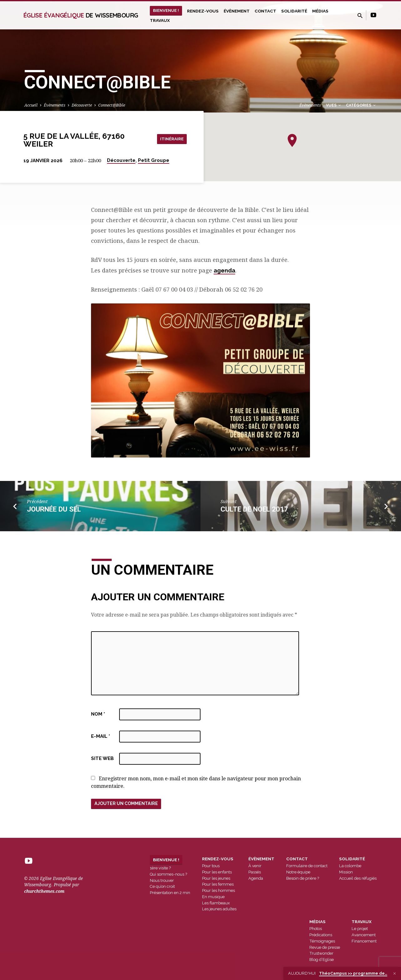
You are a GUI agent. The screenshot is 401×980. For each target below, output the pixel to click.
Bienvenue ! (166, 10)
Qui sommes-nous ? (168, 875)
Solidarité (294, 11)
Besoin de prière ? (303, 878)
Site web (102, 758)
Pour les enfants (217, 872)
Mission (346, 872)
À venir (255, 866)
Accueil (31, 105)
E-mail (101, 736)
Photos (316, 929)
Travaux (160, 20)
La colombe (350, 866)
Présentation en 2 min (170, 893)
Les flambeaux (216, 903)
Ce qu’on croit (162, 887)
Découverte (82, 105)
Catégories (361, 105)
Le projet (360, 929)
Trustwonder (321, 954)
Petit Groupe (154, 160)
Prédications (321, 935)
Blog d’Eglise (322, 960)
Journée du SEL (54, 509)
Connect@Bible (112, 105)
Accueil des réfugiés (358, 878)
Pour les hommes (218, 891)
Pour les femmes (218, 885)
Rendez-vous (203, 11)
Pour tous (211, 866)
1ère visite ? (160, 868)
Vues (334, 105)
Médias (320, 11)
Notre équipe (298, 872)
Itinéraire (171, 138)
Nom (98, 714)
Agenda (256, 878)
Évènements (55, 105)
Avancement (364, 935)
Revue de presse (325, 947)
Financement (364, 941)
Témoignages (322, 941)
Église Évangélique (81, 15)
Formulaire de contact (307, 866)
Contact (265, 11)
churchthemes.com (44, 892)
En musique (213, 897)
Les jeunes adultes (219, 909)
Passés (255, 872)
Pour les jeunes (216, 878)
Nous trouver (162, 880)
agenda (224, 270)
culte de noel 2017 (254, 509)
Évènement (237, 11)
